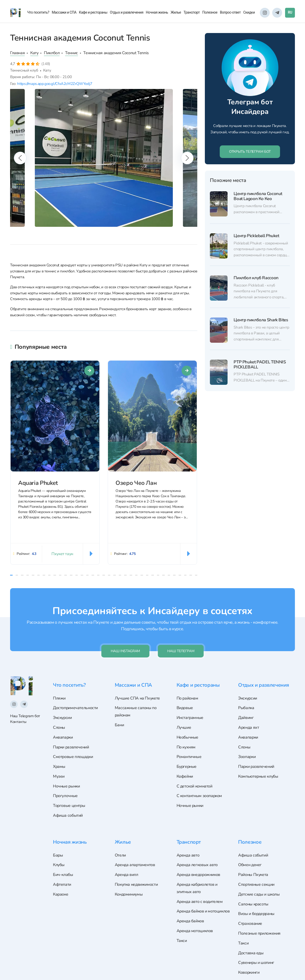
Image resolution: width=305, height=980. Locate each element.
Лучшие (184, 728)
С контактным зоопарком (199, 796)
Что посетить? (38, 12)
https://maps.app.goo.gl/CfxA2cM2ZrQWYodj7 (55, 84)
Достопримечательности (75, 708)
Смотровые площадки (73, 757)
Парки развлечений (71, 747)
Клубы (59, 865)
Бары (58, 855)
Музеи (59, 776)
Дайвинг (246, 718)
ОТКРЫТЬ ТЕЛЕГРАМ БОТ (250, 152)
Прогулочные (65, 796)
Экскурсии (62, 718)
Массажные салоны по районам (136, 712)
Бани (119, 725)
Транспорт (192, 12)
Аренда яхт (248, 728)
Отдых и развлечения (127, 12)
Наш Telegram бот (25, 716)
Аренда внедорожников (198, 875)
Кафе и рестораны (93, 12)
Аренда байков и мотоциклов (203, 911)
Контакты (18, 722)
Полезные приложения (259, 933)
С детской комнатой (195, 786)
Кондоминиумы (129, 894)
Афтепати (62, 884)
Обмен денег (250, 865)
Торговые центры (69, 806)
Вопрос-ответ (230, 12)
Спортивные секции (256, 884)
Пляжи (59, 698)
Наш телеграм (181, 651)
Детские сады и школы (259, 894)
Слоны (59, 728)
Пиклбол (52, 53)
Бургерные (187, 767)
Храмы (59, 767)
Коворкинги (249, 972)
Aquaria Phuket (38, 483)
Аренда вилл (127, 875)
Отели (120, 855)
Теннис (72, 53)
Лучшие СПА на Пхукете (137, 698)
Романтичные (189, 757)
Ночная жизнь (157, 12)
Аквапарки (63, 737)
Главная (17, 53)
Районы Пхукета (253, 875)
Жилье (176, 12)
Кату (34, 53)
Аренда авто (188, 855)
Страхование (250, 924)
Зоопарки (247, 757)
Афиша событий (68, 815)
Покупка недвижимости (136, 884)
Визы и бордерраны (256, 914)
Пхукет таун (62, 554)
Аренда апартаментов (135, 865)
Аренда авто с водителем (200, 902)
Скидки (249, 12)
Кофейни (185, 776)
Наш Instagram (125, 651)
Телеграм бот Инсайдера (250, 107)
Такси (182, 941)
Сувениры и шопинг (256, 963)
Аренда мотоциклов (195, 931)
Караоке (61, 894)
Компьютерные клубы (258, 776)
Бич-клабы (63, 875)
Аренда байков (190, 921)
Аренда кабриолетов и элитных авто (197, 888)
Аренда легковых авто (197, 865)
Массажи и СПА (64, 12)
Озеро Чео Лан (136, 483)
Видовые (185, 708)
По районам (187, 698)
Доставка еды (251, 953)
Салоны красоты (253, 904)
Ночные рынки (66, 786)
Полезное (210, 12)
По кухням (186, 747)
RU (290, 12)
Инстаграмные (190, 718)
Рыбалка (246, 708)
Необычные (188, 737)
